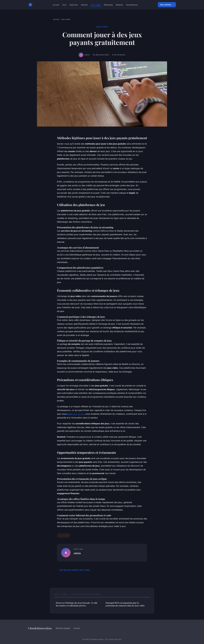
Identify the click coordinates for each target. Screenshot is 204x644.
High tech (74, 5)
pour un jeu (78, 414)
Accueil (56, 5)
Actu (64, 5)
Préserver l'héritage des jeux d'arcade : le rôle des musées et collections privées (77, 604)
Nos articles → (167, 5)
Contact (77, 628)
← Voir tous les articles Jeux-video (73, 570)
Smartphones (132, 5)
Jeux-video (96, 5)
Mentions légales (63, 628)
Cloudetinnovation (40, 628)
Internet (84, 5)
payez (69, 414)
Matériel (119, 5)
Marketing (108, 5)
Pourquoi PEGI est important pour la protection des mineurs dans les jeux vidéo (125, 604)
